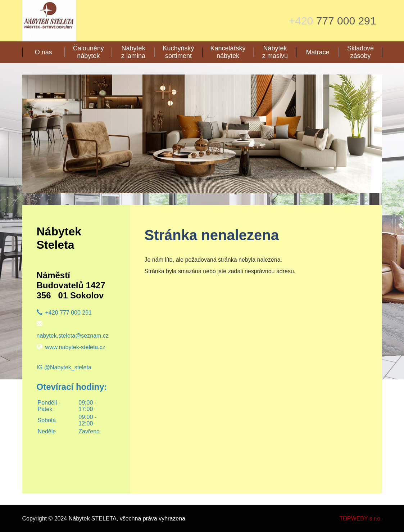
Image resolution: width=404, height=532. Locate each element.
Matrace (318, 52)
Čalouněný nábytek (88, 52)
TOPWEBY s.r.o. (361, 519)
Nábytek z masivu (275, 52)
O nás (44, 52)
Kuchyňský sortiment (178, 52)
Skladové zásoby (360, 52)
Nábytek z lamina (133, 52)
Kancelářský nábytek (228, 52)
